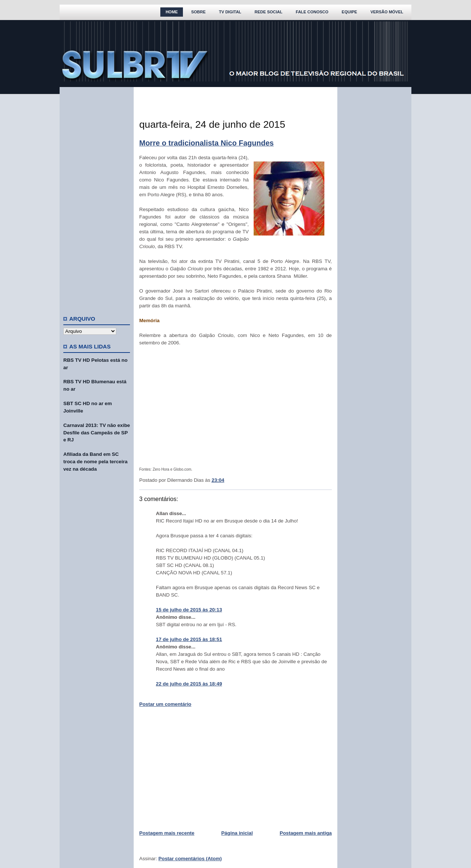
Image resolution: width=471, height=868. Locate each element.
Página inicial (237, 833)
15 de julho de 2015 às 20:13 (189, 610)
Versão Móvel (387, 12)
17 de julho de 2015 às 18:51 (189, 639)
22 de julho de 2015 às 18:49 (189, 684)
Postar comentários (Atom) (190, 859)
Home (172, 12)
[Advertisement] (97, 198)
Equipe (350, 12)
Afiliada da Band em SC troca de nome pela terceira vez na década (95, 462)
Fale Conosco (312, 12)
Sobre (198, 12)
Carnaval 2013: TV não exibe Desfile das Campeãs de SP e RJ (97, 433)
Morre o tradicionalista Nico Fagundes (206, 143)
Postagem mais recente (167, 833)
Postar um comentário (165, 704)
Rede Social (269, 12)
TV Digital (230, 12)
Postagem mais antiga (306, 833)
